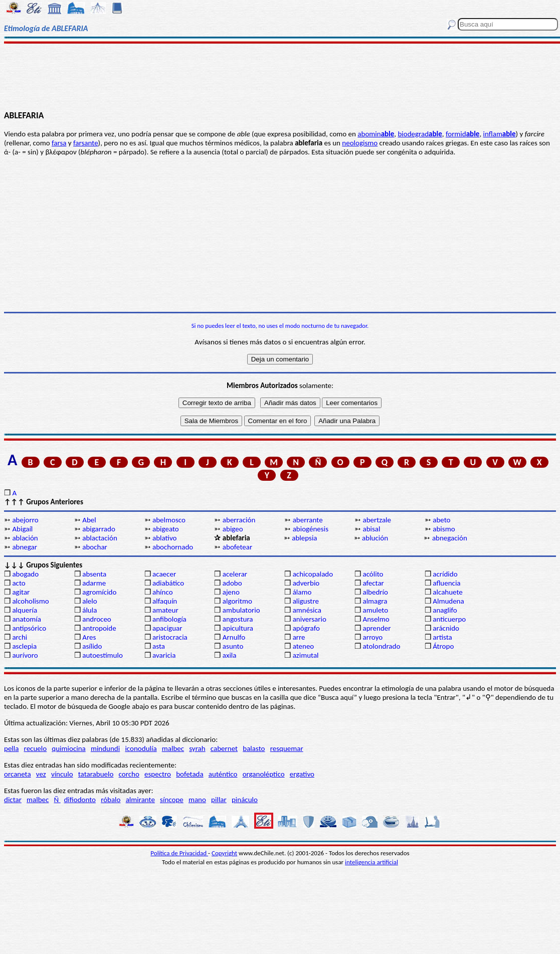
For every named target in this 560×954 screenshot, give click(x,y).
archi (20, 637)
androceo (97, 619)
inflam (500, 134)
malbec (173, 748)
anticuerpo (449, 619)
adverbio (306, 583)
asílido (92, 646)
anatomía (27, 619)
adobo (232, 583)
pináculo (245, 800)
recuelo (36, 748)
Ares (89, 637)
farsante (86, 143)
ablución (375, 538)
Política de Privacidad (179, 853)
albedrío (375, 592)
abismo (444, 529)
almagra (375, 601)
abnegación (450, 538)
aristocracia (170, 637)
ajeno (231, 592)
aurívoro (25, 655)
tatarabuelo (96, 774)
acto (19, 583)
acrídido (445, 574)
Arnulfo (234, 637)
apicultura (238, 628)
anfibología (169, 619)
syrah (197, 748)
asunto (233, 646)
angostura (238, 619)
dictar (13, 800)
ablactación (100, 538)
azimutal (306, 655)
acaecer (164, 574)
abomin (376, 134)
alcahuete (448, 592)
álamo (302, 592)
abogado (25, 574)
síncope (172, 800)
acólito (373, 574)
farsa (59, 143)
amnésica (307, 610)
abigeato (166, 529)
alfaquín (165, 601)
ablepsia (304, 538)
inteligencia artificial (371, 862)
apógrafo (306, 628)
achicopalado (313, 574)
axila (230, 655)
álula (89, 610)
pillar (219, 800)
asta (159, 646)
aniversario (310, 619)
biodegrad (420, 134)
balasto (254, 748)
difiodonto (80, 800)
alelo (89, 601)
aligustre (306, 601)
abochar (95, 547)
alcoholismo (30, 601)
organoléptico (264, 774)
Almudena (448, 601)
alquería (25, 610)
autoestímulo (103, 655)
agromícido (99, 592)
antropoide (99, 628)
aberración (239, 520)
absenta (94, 574)
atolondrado (381, 646)
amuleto (375, 610)
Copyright (224, 853)
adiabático (168, 583)
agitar (21, 592)
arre (299, 637)
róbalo (111, 800)
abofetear (237, 547)
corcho (129, 774)
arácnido (446, 628)
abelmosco (169, 520)
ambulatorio (241, 610)
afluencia (446, 583)
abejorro (25, 520)
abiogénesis (311, 529)
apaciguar (167, 628)
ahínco (163, 592)
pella (11, 748)
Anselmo (376, 619)
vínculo (62, 774)
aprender (377, 628)
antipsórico (29, 628)
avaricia (164, 655)
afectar (373, 583)
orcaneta (18, 774)
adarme (94, 583)
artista (442, 637)
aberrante (308, 520)
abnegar (25, 547)
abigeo (233, 529)
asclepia (24, 646)
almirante (140, 800)
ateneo (304, 646)
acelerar (235, 574)
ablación (25, 538)
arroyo (372, 637)
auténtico (223, 774)
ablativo (164, 538)
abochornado (173, 547)
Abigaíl (22, 529)
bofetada (190, 774)
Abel (89, 520)
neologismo (360, 143)
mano (197, 800)
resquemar (287, 748)
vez (41, 774)
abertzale (377, 520)
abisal (371, 529)
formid (462, 134)
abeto (441, 520)
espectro (158, 774)
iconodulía (141, 748)
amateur (165, 610)
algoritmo (237, 601)
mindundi (105, 748)
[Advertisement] (280, 76)
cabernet (224, 748)
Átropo (443, 646)
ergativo (302, 774)
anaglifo (445, 610)
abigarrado (99, 529)
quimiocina (68, 748)
